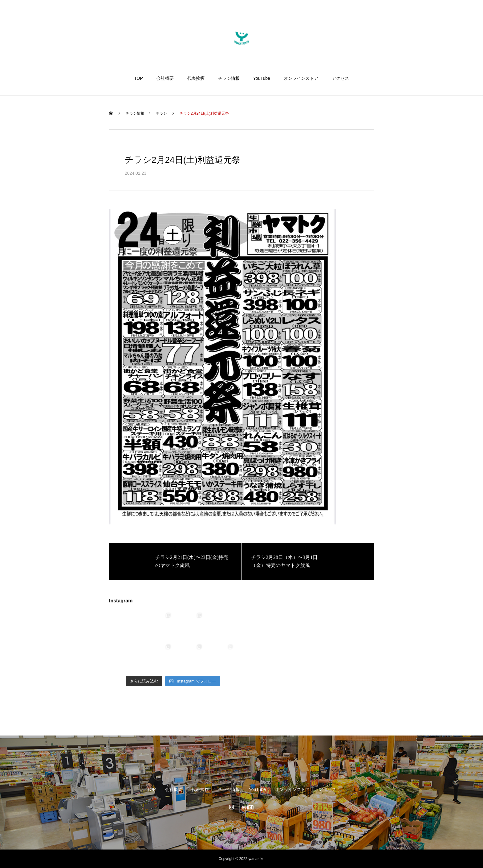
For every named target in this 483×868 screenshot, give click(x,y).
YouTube (262, 78)
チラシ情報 (229, 78)
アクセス (340, 78)
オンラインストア (301, 78)
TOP (138, 78)
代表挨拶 (196, 78)
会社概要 (165, 78)
